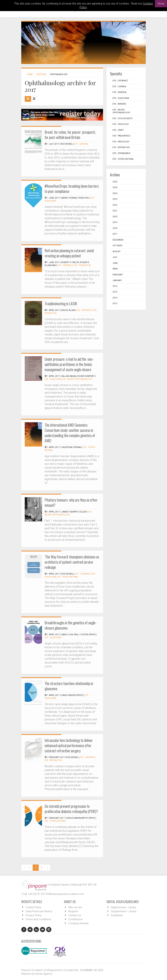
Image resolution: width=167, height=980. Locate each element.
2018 (115, 228)
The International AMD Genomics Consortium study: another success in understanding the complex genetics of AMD (70, 433)
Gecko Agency (44, 974)
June (115, 263)
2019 (115, 222)
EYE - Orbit (118, 130)
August (117, 251)
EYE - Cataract (65, 265)
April (115, 269)
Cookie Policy (33, 907)
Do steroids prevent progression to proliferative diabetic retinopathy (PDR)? (71, 809)
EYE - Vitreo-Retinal (67, 577)
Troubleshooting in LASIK (61, 303)
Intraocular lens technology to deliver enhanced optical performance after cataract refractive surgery (69, 745)
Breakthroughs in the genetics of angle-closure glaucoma (71, 625)
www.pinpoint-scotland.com (68, 894)
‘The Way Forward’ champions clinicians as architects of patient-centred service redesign (72, 562)
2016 (115, 286)
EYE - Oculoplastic (123, 118)
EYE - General (81, 144)
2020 (115, 217)
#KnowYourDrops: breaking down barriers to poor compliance (72, 189)
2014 (115, 298)
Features (41, 74)
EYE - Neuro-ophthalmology (77, 379)
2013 (115, 303)
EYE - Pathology (121, 142)
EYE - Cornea (119, 87)
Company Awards (78, 923)
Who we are (75, 907)
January (117, 280)
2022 (115, 205)
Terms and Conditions (38, 919)
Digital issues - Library (123, 907)
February (118, 275)
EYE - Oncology (121, 124)
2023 (115, 199)
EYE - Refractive (82, 265)
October (117, 246)
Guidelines (117, 915)
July (115, 257)
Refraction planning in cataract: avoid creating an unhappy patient (69, 253)
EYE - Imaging (119, 104)
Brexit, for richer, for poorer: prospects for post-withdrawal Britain (70, 135)
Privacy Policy (34, 915)
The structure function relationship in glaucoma (69, 686)
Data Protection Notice (39, 911)
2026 (115, 182)
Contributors (76, 919)
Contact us (75, 915)
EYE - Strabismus (121, 153)
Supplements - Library (124, 911)
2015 (115, 292)
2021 (115, 211)
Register (73, 911)
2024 (115, 193)
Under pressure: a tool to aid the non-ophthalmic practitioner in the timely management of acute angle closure (69, 364)
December (118, 240)
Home (30, 74)
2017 (115, 234)
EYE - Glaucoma (53, 379)
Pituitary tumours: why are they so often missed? (71, 502)
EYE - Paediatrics (121, 136)
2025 (115, 187)
